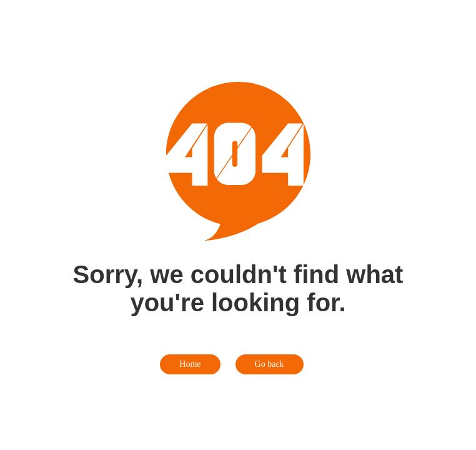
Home (190, 364)
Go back (270, 364)
